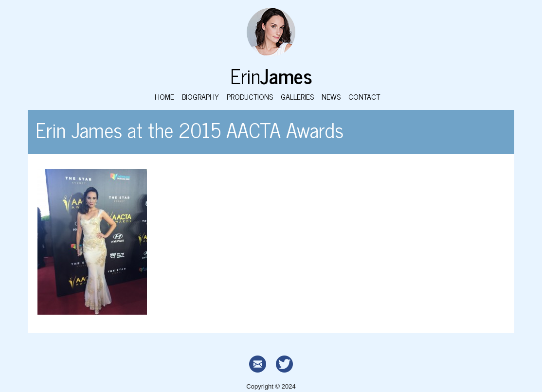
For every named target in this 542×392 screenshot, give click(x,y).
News (331, 96)
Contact (364, 96)
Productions (250, 96)
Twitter (284, 364)
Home (164, 96)
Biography (200, 96)
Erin (271, 75)
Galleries (297, 96)
